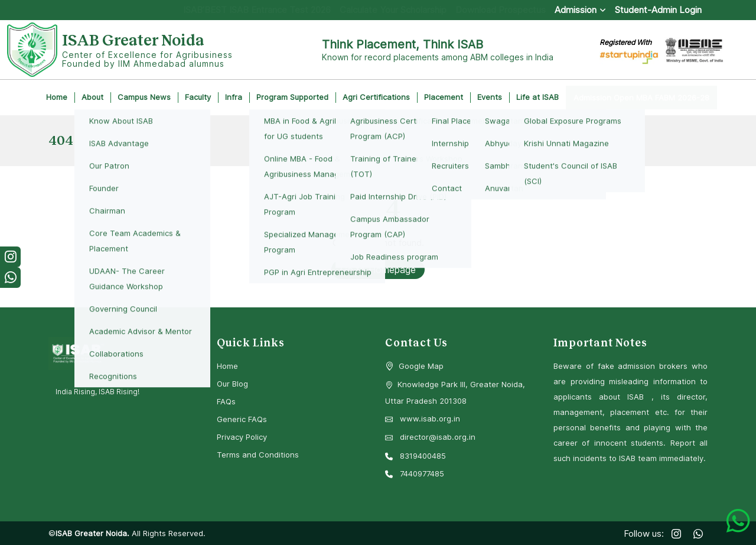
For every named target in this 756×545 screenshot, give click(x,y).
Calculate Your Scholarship (393, 10)
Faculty (198, 97)
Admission (580, 10)
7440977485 (415, 473)
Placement (444, 97)
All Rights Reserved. (167, 533)
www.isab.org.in (423, 419)
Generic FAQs (242, 419)
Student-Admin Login (658, 10)
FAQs (226, 401)
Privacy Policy (242, 437)
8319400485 (416, 456)
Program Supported (292, 97)
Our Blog (232, 384)
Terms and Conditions (258, 455)
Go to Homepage (378, 270)
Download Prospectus (501, 10)
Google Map (421, 366)
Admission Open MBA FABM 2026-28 (641, 98)
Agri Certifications (376, 97)
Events (490, 97)
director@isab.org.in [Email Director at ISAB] (430, 437)
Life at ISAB (537, 97)
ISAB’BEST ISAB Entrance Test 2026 (257, 10)
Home (57, 97)
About (92, 97)
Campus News (144, 97)
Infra (234, 97)
